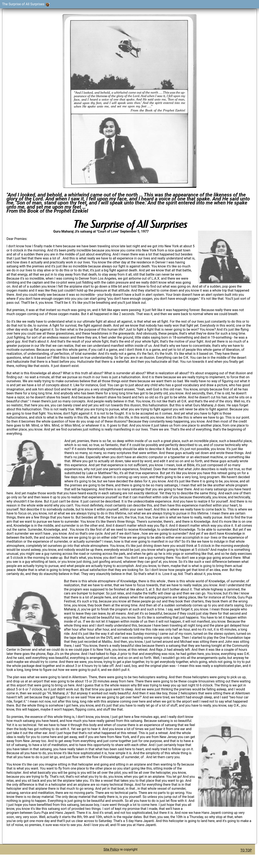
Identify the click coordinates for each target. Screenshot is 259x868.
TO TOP (246, 850)
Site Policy (111, 849)
